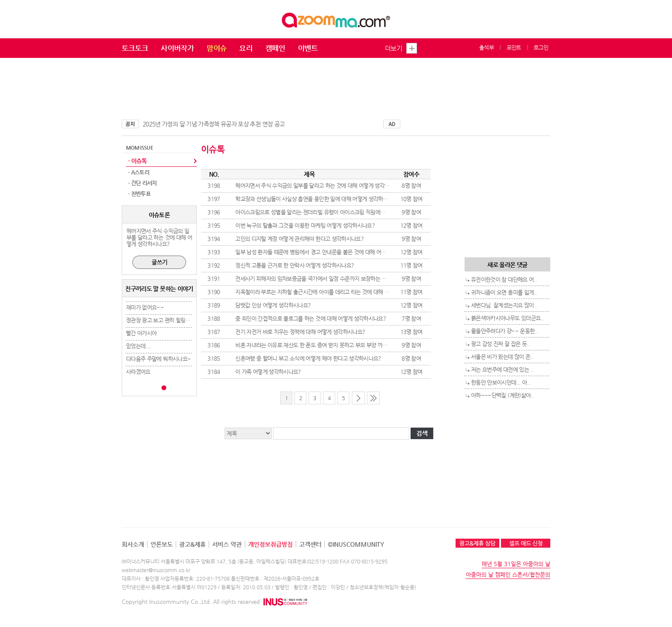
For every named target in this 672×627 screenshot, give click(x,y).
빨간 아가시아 (141, 333)
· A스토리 (139, 172)
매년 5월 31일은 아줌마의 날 (516, 564)
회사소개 (133, 544)
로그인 (541, 47)
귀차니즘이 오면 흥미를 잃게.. (504, 292)
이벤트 (308, 48)
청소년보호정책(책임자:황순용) (383, 587)
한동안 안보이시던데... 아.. (500, 382)
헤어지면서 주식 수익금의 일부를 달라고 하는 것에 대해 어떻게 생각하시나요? (321, 185)
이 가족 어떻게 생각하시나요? (268, 372)
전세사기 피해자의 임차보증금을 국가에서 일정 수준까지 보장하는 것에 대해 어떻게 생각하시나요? (343, 279)
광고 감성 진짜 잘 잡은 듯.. (500, 344)
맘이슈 (216, 48)
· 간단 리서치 (142, 183)
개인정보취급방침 (270, 544)
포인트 (514, 47)
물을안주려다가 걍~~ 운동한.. (504, 331)
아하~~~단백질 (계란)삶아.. (502, 395)
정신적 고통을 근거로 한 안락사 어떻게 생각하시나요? (294, 265)
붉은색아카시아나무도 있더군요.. (507, 318)
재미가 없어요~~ (145, 307)
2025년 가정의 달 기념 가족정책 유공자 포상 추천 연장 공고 (214, 124)
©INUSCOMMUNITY (356, 544)
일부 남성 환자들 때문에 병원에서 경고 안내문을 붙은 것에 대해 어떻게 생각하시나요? (330, 252)
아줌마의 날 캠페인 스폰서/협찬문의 (508, 574)
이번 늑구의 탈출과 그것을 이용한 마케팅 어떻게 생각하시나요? (305, 225)
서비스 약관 (227, 544)
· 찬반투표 (139, 194)
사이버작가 (177, 48)
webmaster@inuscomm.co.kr (156, 570)
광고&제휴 (192, 544)
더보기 (393, 48)
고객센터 (310, 544)
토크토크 (135, 48)
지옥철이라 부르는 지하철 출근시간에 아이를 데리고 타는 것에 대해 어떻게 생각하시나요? (334, 292)
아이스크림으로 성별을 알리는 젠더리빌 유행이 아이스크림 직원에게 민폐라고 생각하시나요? (337, 212)
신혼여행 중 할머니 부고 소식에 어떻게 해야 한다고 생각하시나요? (308, 358)
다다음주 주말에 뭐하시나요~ (158, 359)
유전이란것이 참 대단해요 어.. (504, 279)
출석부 (486, 47)
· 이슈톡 (138, 161)
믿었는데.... (139, 346)
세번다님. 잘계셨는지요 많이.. (504, 305)
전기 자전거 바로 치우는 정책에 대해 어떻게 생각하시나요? (300, 332)
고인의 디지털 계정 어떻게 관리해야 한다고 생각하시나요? (299, 239)
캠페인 (275, 48)
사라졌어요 (138, 372)
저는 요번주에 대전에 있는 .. (502, 369)
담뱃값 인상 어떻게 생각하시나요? (273, 305)
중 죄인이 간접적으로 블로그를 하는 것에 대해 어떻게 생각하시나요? (310, 318)
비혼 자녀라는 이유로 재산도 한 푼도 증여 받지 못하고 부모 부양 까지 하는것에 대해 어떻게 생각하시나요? (352, 345)
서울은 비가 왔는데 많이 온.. (502, 357)
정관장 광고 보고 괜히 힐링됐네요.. (164, 320)
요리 (246, 48)
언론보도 (162, 544)
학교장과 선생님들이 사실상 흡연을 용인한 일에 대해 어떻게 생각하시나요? (318, 199)
